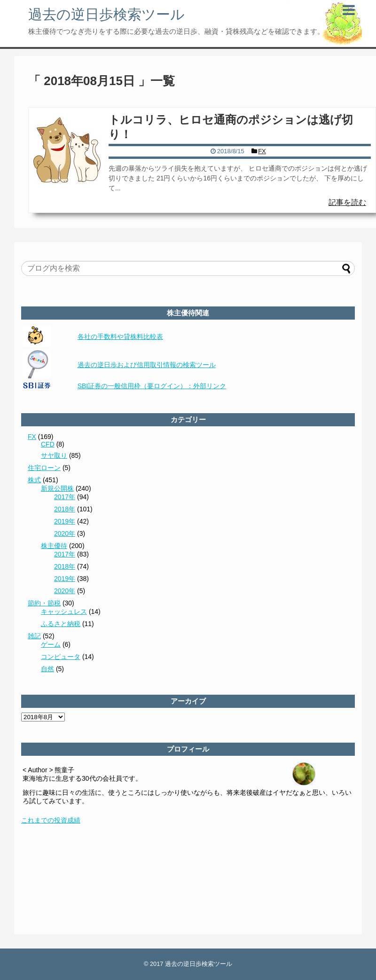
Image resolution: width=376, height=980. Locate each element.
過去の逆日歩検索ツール (106, 14)
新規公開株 (57, 488)
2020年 (65, 533)
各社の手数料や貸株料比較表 (120, 337)
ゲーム (51, 644)
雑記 (34, 636)
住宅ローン (44, 468)
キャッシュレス (64, 612)
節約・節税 (44, 603)
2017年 (65, 497)
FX (32, 437)
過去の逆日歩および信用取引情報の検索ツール (147, 365)
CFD (48, 444)
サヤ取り (54, 455)
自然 (47, 669)
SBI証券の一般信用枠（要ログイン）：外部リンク (152, 386)
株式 (34, 480)
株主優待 (54, 546)
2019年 (65, 521)
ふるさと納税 (61, 624)
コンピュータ (61, 657)
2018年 (65, 509)
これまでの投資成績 (51, 820)
